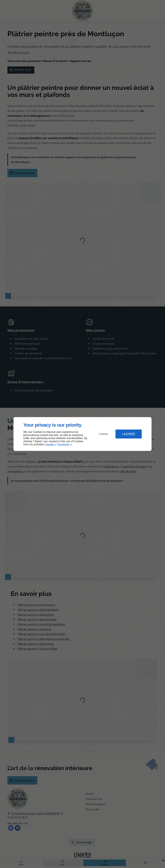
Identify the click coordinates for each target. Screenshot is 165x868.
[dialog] (82, 434)
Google (50, 444)
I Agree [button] (129, 434)
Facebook (63, 444)
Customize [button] (104, 434)
